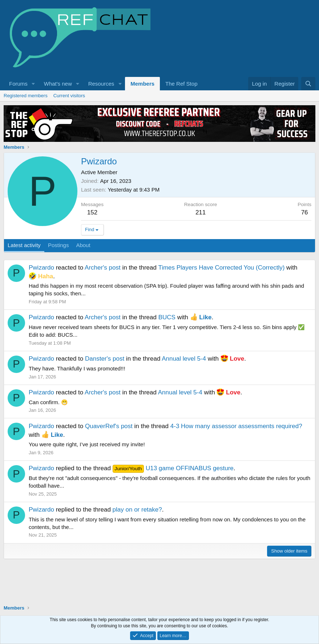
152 (92, 212)
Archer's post (103, 268)
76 (305, 212)
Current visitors (69, 96)
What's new (58, 84)
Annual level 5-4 (184, 359)
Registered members (26, 96)
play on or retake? (137, 510)
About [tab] (83, 245)
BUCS (167, 317)
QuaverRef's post (109, 426)
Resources (101, 84)
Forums (18, 84)
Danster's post (105, 359)
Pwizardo (41, 268)
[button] (33, 84)
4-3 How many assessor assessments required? (236, 426)
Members (142, 84)
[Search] (308, 84)
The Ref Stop (181, 84)
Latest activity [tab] (24, 245)
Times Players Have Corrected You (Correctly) (221, 268)
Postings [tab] (58, 245)
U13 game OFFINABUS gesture (173, 468)
